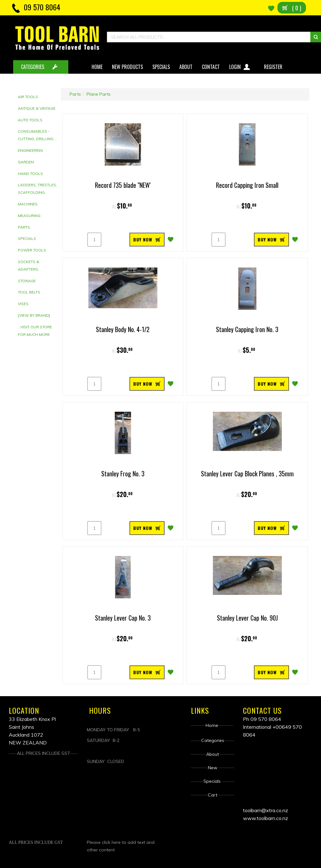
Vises (23, 304)
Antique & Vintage (37, 108)
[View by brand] (34, 315)
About (186, 67)
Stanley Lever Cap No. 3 (123, 618)
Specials (161, 67)
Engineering (30, 150)
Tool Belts (29, 292)
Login (240, 66)
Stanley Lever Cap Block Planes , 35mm (247, 474)
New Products (127, 67)
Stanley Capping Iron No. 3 (247, 329)
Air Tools (28, 97)
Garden (26, 162)
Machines (28, 204)
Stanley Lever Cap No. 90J (247, 618)
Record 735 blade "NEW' (123, 185)
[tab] (38, 97)
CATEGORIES (33, 67)
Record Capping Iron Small (247, 185)
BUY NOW (143, 239)
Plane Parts (99, 94)
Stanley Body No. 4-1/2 (123, 329)
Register (274, 67)
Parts (24, 227)
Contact (211, 67)
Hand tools (30, 174)
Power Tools (32, 250)
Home (97, 67)
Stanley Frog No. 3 (123, 474)
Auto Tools (30, 120)
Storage (27, 281)
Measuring (29, 216)
